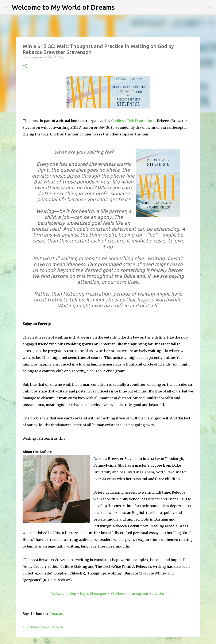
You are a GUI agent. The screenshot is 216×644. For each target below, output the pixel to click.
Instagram (139, 593)
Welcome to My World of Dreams (63, 7)
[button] (25, 66)
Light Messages (93, 593)
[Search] (121, 7)
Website (58, 593)
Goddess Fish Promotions (133, 121)
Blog (72, 593)
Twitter (158, 593)
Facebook (119, 593)
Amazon (56, 614)
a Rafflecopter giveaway (43, 627)
